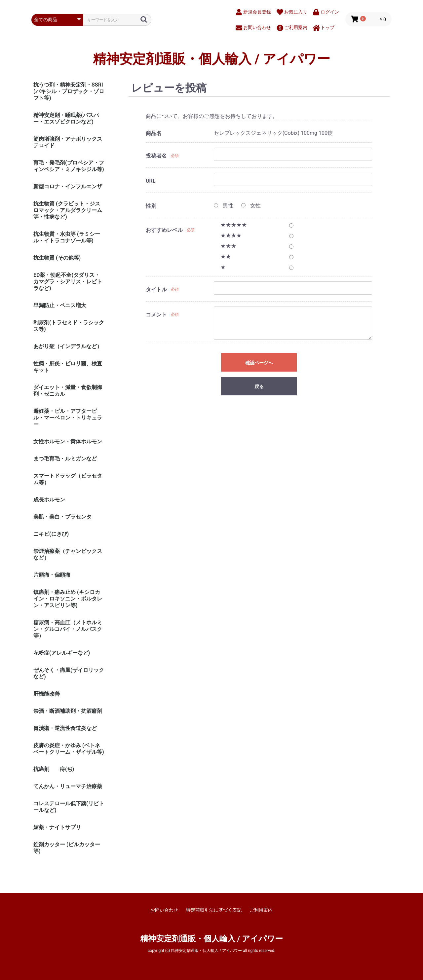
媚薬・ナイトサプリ (57, 827)
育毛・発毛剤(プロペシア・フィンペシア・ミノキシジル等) (69, 166)
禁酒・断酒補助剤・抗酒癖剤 (68, 711)
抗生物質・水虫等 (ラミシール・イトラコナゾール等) (67, 237)
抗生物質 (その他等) (57, 258)
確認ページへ (259, 363)
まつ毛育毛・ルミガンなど (65, 459)
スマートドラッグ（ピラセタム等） (68, 479)
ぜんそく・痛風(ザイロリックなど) (69, 673)
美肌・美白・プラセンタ (62, 517)
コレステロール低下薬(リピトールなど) (69, 807)
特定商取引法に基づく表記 (214, 910)
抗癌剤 (41, 769)
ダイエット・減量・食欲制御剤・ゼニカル (68, 391)
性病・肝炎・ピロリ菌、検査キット (68, 367)
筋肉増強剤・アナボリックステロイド (68, 142)
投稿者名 (156, 156)
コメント (156, 315)
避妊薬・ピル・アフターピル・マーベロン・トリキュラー (68, 418)
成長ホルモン (49, 500)
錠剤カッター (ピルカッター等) (67, 848)
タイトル (156, 290)
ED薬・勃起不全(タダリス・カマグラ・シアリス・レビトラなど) (68, 282)
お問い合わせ (164, 910)
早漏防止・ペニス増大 (60, 305)
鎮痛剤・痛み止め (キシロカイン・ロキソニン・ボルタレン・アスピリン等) (68, 599)
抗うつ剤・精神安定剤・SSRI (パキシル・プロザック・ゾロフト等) (69, 91)
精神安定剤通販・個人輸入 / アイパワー (212, 59)
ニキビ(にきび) (51, 534)
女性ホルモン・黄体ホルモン (68, 441)
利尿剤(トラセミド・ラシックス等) (69, 326)
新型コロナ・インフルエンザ (68, 186)
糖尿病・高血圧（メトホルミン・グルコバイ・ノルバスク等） (68, 629)
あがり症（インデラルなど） (68, 346)
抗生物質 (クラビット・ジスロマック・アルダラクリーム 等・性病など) (68, 210)
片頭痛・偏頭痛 (52, 575)
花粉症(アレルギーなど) (62, 653)
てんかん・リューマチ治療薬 (68, 786)
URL (151, 181)
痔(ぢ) (67, 769)
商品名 (154, 133)
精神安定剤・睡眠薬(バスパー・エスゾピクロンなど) (66, 118)
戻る (259, 386)
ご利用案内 (261, 910)
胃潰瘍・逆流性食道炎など (65, 728)
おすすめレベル (164, 230)
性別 (151, 206)
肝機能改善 (47, 694)
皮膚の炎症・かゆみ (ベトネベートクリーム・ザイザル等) (69, 749)
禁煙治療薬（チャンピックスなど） (68, 554)
